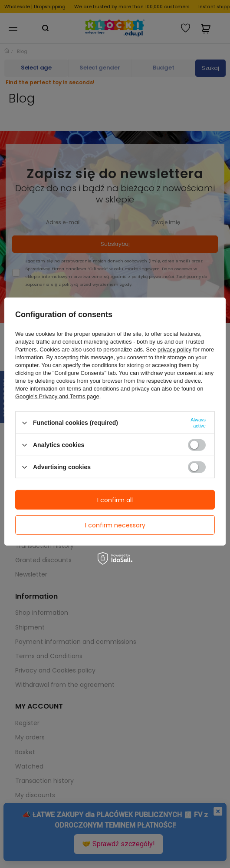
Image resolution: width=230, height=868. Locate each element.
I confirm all (115, 500)
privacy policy (174, 350)
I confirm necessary (115, 525)
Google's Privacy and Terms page (57, 396)
